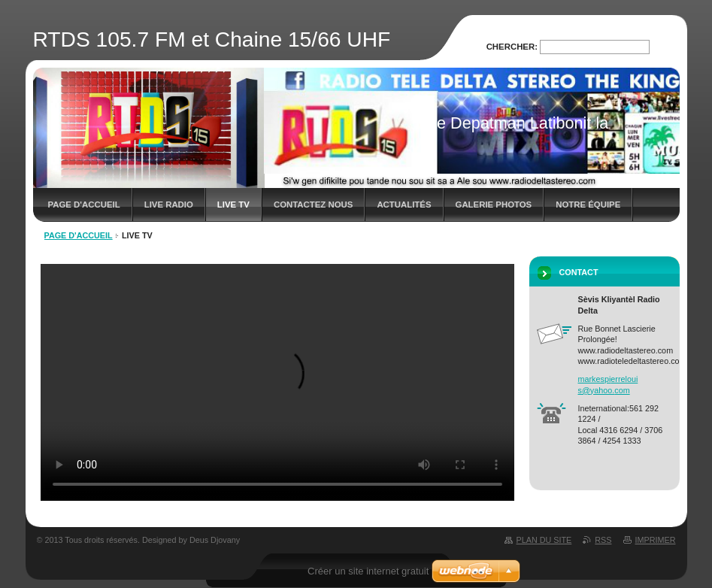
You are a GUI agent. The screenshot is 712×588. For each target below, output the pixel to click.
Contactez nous (313, 205)
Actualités (404, 205)
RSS (603, 540)
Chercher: (512, 47)
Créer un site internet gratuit (368, 571)
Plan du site (544, 540)
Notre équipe (588, 205)
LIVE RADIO (169, 205)
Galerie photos (494, 205)
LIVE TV (233, 205)
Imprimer (656, 540)
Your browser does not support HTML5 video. (277, 382)
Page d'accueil (84, 205)
